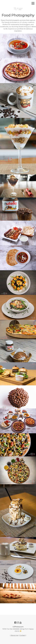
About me (14, 635)
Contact (22, 635)
